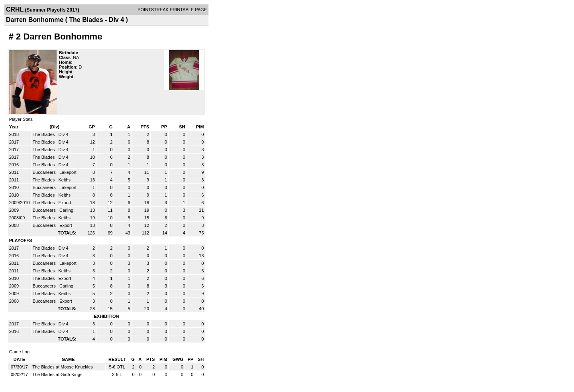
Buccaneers (45, 172)
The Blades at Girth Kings (57, 374)
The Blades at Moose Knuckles (63, 367)
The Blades (44, 134)
